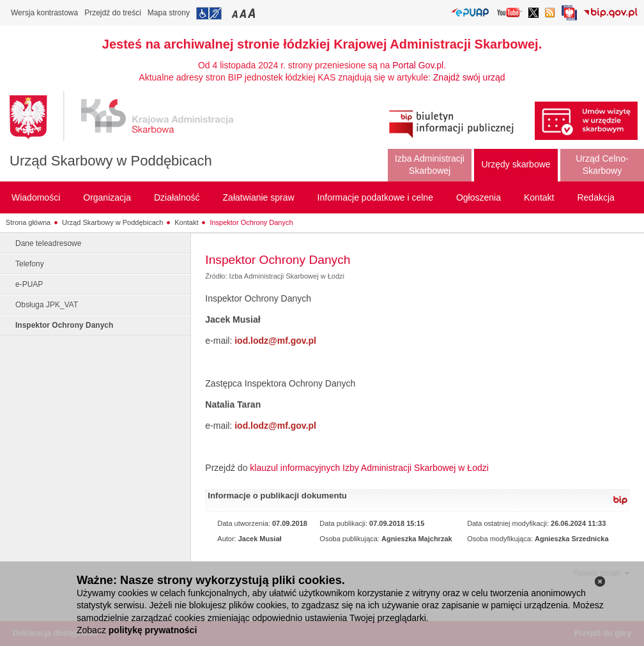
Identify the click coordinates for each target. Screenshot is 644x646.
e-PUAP (29, 284)
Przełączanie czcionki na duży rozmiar (253, 13)
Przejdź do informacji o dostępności (209, 13)
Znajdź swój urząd (469, 77)
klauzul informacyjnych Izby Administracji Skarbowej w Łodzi (369, 468)
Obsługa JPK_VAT (47, 305)
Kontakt (186, 222)
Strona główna (28, 222)
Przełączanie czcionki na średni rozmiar (244, 13)
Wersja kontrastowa (44, 13)
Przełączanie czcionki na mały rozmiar (236, 13)
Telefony (30, 264)
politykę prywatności (153, 630)
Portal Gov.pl (418, 65)
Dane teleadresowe (48, 243)
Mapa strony (169, 13)
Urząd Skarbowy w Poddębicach (111, 161)
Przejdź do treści (113, 13)
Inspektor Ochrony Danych (251, 222)
